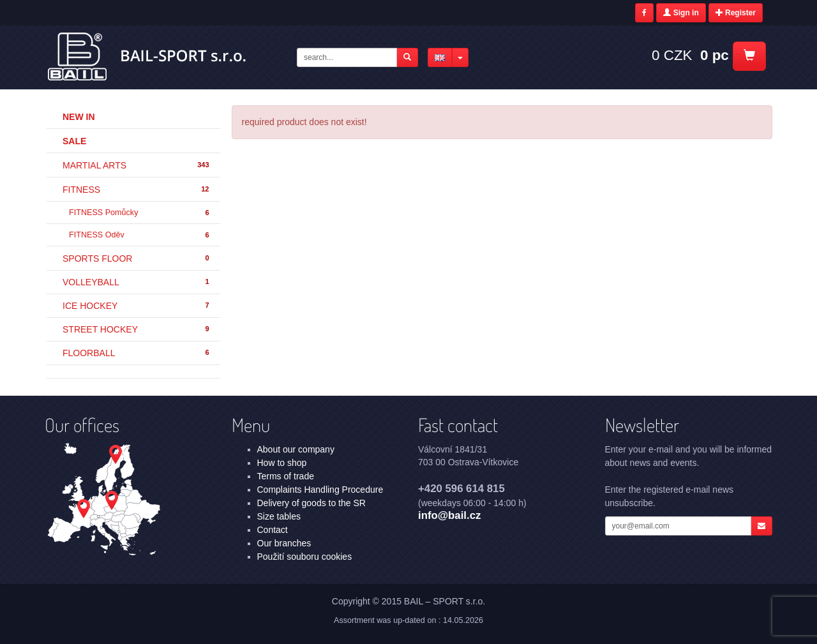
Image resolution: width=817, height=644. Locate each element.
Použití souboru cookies (305, 557)
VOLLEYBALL (137, 282)
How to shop (282, 463)
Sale (74, 141)
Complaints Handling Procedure (320, 490)
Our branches (284, 543)
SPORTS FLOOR (137, 258)
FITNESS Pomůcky (140, 213)
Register (736, 13)
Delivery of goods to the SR (311, 503)
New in (79, 117)
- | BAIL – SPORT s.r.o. (148, 57)
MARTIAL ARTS (137, 165)
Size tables (279, 516)
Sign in (681, 13)
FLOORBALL (137, 353)
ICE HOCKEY (137, 306)
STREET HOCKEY (137, 329)
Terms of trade (286, 476)
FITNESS (137, 190)
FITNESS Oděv (140, 235)
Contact (273, 530)
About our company (296, 449)
